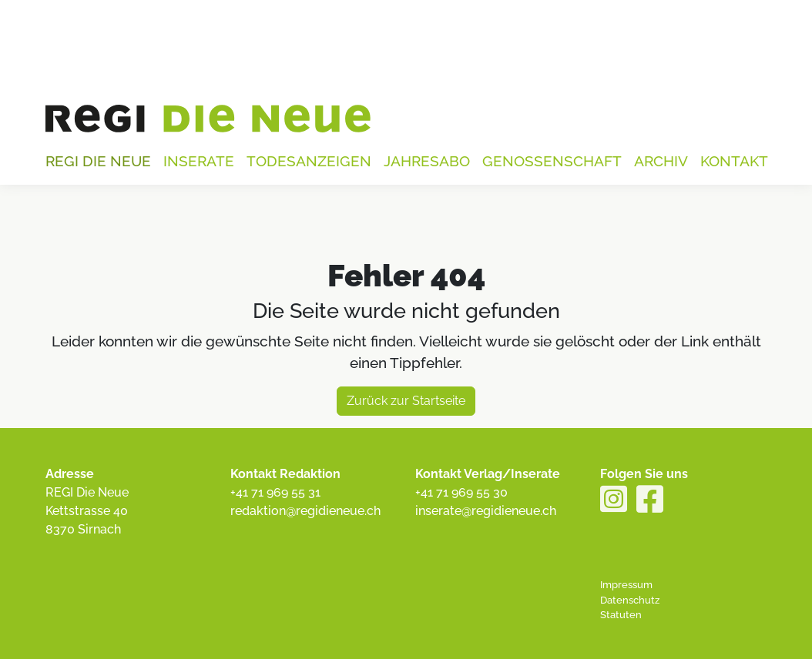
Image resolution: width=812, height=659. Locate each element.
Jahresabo (427, 161)
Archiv (661, 161)
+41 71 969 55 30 (461, 492)
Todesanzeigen (309, 161)
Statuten (621, 615)
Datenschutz (630, 600)
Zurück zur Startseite (406, 401)
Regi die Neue (98, 161)
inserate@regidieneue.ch (486, 511)
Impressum (626, 585)
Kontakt (734, 161)
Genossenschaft (552, 161)
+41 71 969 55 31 (275, 492)
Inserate (199, 161)
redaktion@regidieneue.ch (305, 511)
